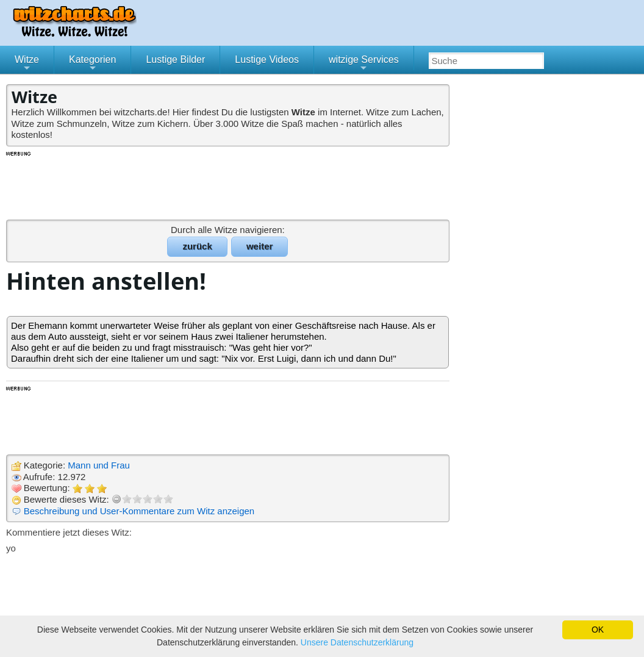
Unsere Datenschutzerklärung (357, 642)
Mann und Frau (99, 465)
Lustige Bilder (175, 59)
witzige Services (364, 64)
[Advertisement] (229, 185)
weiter (259, 246)
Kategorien (92, 64)
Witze (27, 64)
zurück (197, 246)
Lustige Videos (267, 59)
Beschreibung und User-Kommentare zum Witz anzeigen (139, 511)
